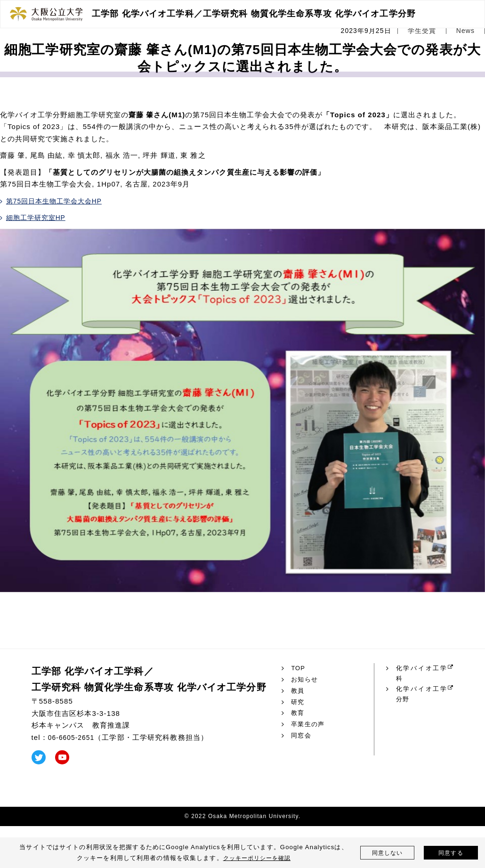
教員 (298, 691)
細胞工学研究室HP (38, 217)
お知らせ (305, 680)
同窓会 (302, 736)
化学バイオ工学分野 (421, 697)
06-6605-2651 (73, 737)
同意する (451, 853)
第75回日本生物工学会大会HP (58, 201)
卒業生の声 (309, 724)
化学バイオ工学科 (421, 674)
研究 (298, 702)
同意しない (387, 853)
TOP (299, 668)
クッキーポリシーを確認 (257, 858)
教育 (298, 713)
